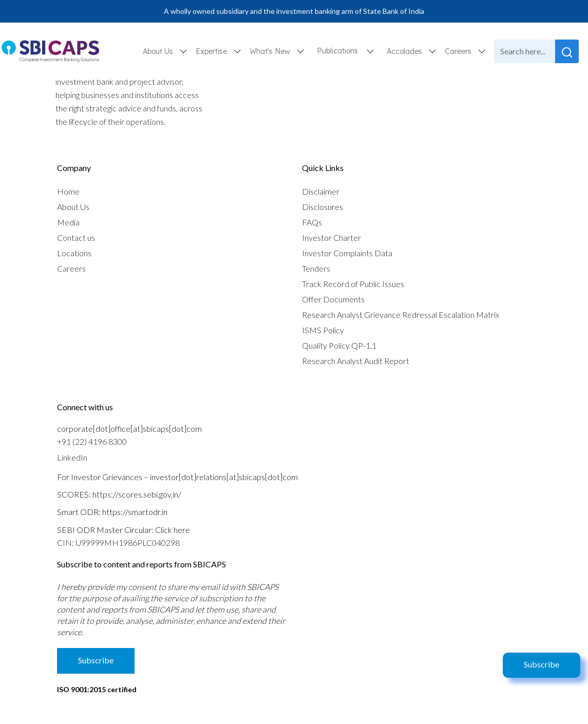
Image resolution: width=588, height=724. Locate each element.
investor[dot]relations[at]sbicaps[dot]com (224, 477)
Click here (173, 530)
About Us (73, 207)
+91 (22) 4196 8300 (92, 441)
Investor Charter (331, 237)
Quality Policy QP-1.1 (339, 345)
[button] (370, 51)
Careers (71, 268)
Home (68, 191)
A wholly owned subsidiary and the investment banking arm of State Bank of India (294, 11)
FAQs (312, 222)
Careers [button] (459, 51)
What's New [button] (271, 51)
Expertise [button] (212, 51)
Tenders (316, 268)
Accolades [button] (405, 51)
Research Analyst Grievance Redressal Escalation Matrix (401, 315)
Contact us (76, 237)
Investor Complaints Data (347, 253)
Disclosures (323, 207)
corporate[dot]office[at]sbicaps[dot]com (129, 428)
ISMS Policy (323, 330)
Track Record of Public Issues (353, 284)
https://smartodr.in (135, 512)
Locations (74, 253)
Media (68, 222)
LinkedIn (72, 457)
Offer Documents (333, 299)
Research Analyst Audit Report (356, 361)
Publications (337, 51)
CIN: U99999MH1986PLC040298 (118, 542)
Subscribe (542, 664)
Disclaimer (321, 191)
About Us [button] (159, 51)
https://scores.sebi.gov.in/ (137, 494)
